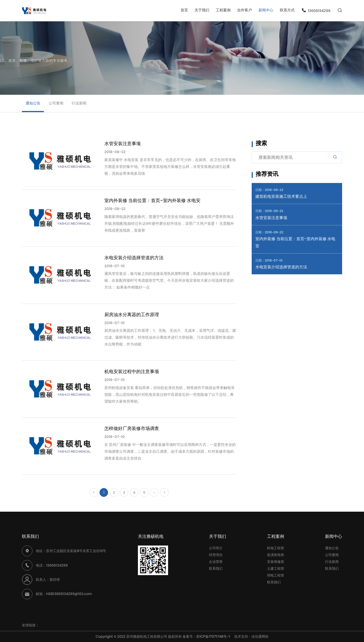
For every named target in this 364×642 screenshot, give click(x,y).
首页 (184, 10)
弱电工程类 (276, 575)
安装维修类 (276, 562)
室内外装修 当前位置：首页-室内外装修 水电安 (295, 242)
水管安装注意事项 (271, 218)
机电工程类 (276, 548)
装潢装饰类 (276, 555)
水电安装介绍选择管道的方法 (281, 267)
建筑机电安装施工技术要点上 (281, 196)
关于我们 (202, 10)
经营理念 (216, 555)
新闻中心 (266, 10)
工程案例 (223, 10)
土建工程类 (276, 568)
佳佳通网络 (260, 636)
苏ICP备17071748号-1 (215, 636)
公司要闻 (56, 103)
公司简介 (216, 548)
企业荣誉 (216, 562)
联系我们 (216, 568)
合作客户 (245, 10)
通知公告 (33, 103)
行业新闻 (79, 103)
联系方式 (287, 10)
